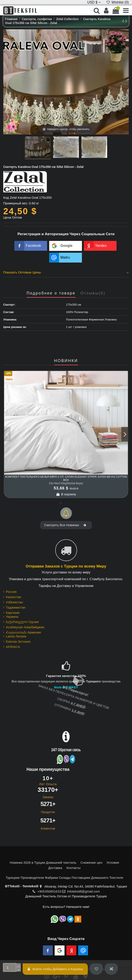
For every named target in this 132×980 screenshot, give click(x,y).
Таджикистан (16, 607)
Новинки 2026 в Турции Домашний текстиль (43, 863)
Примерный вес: (16, 203)
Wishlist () (117, 2)
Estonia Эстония (18, 641)
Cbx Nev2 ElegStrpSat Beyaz (66, 483)
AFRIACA (13, 647)
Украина (12, 617)
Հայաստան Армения (23, 632)
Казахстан (14, 597)
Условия (113, 863)
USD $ (94, 2)
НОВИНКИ (66, 361)
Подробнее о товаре (51, 293)
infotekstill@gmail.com (83, 891)
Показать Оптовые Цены (66, 272)
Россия (11, 592)
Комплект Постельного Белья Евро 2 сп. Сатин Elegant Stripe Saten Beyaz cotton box (66, 478)
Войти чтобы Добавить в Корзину (55, 969)
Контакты (74, 868)
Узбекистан (14, 602)
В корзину (66, 494)
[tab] (66, 273)
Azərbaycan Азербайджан (25, 627)
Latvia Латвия (16, 636)
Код (6, 198)
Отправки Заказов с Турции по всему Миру (66, 566)
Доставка (55, 868)
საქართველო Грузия (22, 622)
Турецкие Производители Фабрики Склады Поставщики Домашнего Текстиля (64, 878)
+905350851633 (49, 891)
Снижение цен (91, 863)
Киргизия (13, 613)
